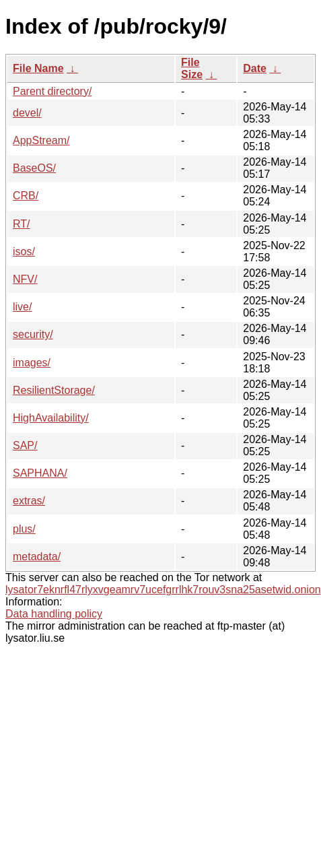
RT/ (21, 224)
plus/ (24, 529)
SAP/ (25, 445)
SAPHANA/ (40, 473)
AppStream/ (41, 140)
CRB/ (26, 196)
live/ (22, 307)
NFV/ (25, 279)
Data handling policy (54, 614)
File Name (38, 68)
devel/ (27, 113)
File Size (192, 68)
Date (255, 68)
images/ (32, 363)
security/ (33, 334)
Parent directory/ (52, 91)
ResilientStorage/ (54, 390)
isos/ (24, 252)
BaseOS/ (34, 168)
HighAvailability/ (51, 418)
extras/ (29, 501)
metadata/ (37, 557)
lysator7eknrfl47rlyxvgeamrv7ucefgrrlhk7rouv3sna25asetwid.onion (163, 590)
